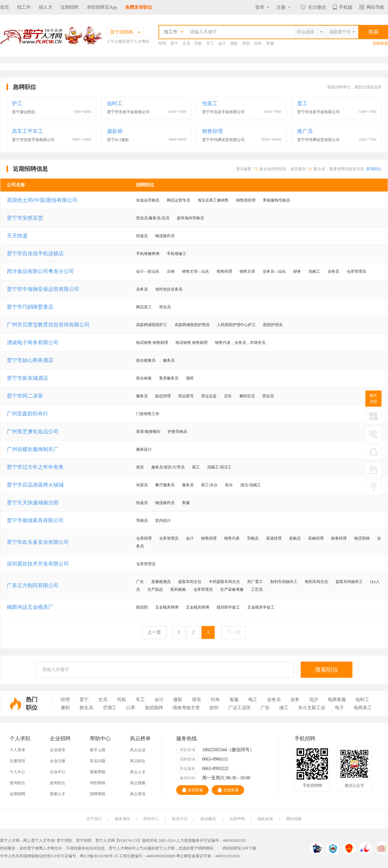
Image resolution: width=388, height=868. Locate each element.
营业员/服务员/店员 (153, 218)
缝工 (284, 708)
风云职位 (138, 761)
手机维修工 (177, 254)
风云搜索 (138, 783)
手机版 (343, 7)
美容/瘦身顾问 (148, 432)
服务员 (169, 360)
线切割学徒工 (228, 607)
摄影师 (115, 131)
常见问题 (98, 761)
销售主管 (247, 271)
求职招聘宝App (102, 7)
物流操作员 (165, 236)
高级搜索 (380, 43)
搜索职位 (327, 670)
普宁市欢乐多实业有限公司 (38, 542)
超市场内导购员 (190, 218)
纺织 (214, 708)
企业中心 (58, 772)
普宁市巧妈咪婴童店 (30, 307)
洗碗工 (314, 271)
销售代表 (232, 538)
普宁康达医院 (24, 112)
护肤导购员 (178, 432)
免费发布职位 (139, 7)
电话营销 (362, 538)
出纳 (171, 271)
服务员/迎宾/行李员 (168, 467)
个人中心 (17, 772)
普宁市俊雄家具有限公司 (35, 520)
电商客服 (337, 700)
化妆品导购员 (148, 200)
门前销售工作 (148, 414)
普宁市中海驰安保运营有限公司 (43, 289)
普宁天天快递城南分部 (33, 503)
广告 (265, 708)
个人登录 (17, 750)
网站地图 (294, 819)
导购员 (142, 521)
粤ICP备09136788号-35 (99, 856)
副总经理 (163, 396)
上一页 (154, 632)
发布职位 (58, 783)
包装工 (210, 103)
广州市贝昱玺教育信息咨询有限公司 (48, 325)
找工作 (24, 7)
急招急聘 (154, 708)
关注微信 (313, 7)
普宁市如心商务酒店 (30, 360)
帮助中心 (151, 819)
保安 (246, 43)
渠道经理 (274, 538)
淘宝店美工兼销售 (213, 200)
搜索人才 (58, 794)
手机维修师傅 (148, 254)
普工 (302, 103)
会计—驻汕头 (148, 271)
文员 (186, 43)
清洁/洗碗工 (250, 485)
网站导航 (372, 7)
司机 (198, 43)
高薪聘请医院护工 (152, 325)
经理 (162, 43)
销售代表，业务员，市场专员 (240, 343)
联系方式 (180, 819)
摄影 (234, 43)
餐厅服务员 (165, 485)
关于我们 (94, 819)
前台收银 (144, 378)
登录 (262, 7)
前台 (229, 485)
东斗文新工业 (312, 708)
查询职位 (374, 169)
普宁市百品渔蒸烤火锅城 (35, 485)
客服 (270, 43)
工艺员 (257, 589)
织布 (258, 43)
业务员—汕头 (274, 271)
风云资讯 (138, 794)
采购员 (295, 538)
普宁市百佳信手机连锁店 (35, 253)
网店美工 (144, 307)
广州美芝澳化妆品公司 (33, 431)
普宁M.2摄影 (118, 140)
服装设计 (144, 449)
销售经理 (212, 131)
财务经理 (339, 538)
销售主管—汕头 (196, 271)
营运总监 (209, 396)
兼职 (65, 708)
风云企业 (138, 750)
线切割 (142, 607)
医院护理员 (273, 325)
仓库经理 (144, 538)
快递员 (142, 236)
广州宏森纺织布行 (27, 414)
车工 (210, 43)
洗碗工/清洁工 (219, 467)
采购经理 (316, 538)
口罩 (131, 708)
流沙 (314, 700)
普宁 (174, 43)
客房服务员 (169, 378)
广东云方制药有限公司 (33, 585)
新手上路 (98, 750)
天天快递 (17, 236)
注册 (284, 7)
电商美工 (363, 708)
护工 (17, 103)
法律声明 (237, 819)
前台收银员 (146, 360)
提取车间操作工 (349, 582)
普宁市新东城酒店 (27, 378)
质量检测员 (161, 582)
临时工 (115, 103)
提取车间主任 (190, 582)
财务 (297, 271)
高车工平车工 (27, 131)
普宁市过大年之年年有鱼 (35, 467)
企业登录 (58, 750)
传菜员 (142, 485)
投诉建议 (208, 819)
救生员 (86, 708)
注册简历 (17, 761)
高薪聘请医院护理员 (192, 325)
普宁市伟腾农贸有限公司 (223, 140)
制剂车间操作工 (284, 582)
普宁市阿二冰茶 (25, 396)
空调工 (110, 708)
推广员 (305, 131)
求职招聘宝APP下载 (239, 848)
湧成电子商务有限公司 (33, 342)
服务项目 (123, 819)
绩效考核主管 (186, 708)
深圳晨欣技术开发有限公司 (38, 564)
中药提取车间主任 (224, 582)
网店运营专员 (178, 200)
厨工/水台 (209, 485)
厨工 (196, 467)
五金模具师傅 (167, 607)
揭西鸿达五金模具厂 (30, 607)
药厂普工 (255, 582)
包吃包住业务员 (169, 289)
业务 (295, 700)
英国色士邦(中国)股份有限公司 (42, 200)
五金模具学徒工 (261, 607)
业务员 (333, 271)
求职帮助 (98, 783)
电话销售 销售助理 (152, 343)
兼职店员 (247, 396)
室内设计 (163, 521)
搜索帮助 (98, 772)
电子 (339, 708)
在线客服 (193, 790)
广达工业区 (240, 708)
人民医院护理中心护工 (236, 325)
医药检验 (178, 589)
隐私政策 (265, 819)
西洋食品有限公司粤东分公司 (40, 271)
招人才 (46, 7)
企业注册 (58, 761)
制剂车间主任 (317, 582)
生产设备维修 (232, 589)
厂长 (140, 582)
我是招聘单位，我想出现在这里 (354, 87)
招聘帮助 (98, 794)
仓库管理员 (356, 271)
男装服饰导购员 (276, 200)
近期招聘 (70, 7)
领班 (190, 378)
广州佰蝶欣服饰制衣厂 (33, 449)
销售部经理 (246, 200)
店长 (228, 396)
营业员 (165, 307)
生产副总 (155, 589)
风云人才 (138, 772)
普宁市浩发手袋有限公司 (128, 112)
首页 (5, 7)
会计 (222, 43)
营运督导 (186, 396)
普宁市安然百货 (25, 218)
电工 (253, 700)
